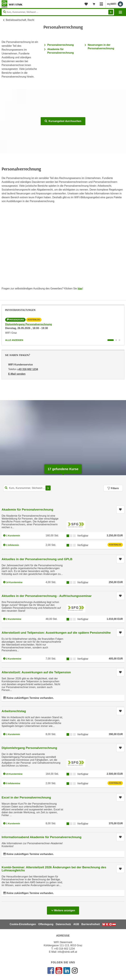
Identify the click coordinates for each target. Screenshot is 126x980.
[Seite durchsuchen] (58, 12)
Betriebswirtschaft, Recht (20, 20)
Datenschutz (63, 924)
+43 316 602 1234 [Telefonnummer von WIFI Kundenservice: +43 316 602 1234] (28, 369)
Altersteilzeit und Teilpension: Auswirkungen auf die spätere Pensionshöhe (56, 633)
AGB (76, 924)
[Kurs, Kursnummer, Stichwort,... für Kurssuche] (27, 488)
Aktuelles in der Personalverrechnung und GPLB (37, 559)
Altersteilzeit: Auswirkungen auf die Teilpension (36, 672)
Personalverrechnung (61, 45)
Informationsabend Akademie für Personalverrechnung (42, 837)
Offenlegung (46, 924)
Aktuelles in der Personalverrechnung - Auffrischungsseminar (47, 596)
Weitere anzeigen (63, 910)
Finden (111, 12)
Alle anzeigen (14, 340)
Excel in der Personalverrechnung (26, 797)
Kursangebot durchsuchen (63, 121)
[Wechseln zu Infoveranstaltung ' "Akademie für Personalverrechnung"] (116, 340)
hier (80, 288)
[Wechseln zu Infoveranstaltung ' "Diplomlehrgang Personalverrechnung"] (111, 340)
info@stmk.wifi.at (67, 952)
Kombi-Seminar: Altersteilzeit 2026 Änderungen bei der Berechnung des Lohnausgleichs (54, 869)
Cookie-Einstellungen (23, 924)
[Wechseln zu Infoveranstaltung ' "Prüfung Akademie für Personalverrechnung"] (119, 340)
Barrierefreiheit (91, 924)
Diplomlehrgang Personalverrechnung (29, 324)
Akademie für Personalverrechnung (27, 510)
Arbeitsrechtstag (14, 711)
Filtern (113, 488)
